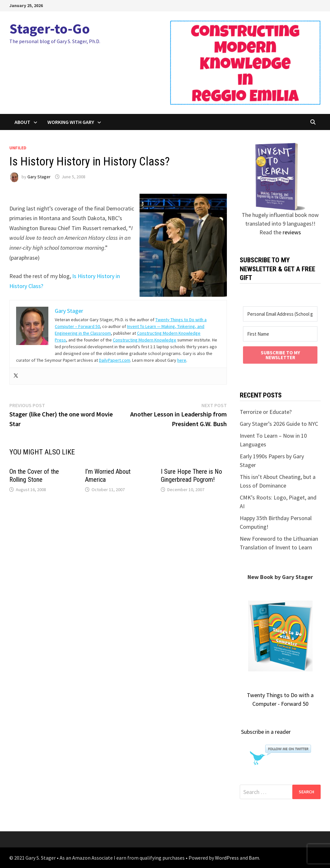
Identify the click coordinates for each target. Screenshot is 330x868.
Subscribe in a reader (266, 732)
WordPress (227, 858)
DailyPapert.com (115, 360)
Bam (254, 858)
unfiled (18, 148)
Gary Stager (39, 177)
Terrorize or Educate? (266, 412)
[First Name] (280, 334)
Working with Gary (71, 122)
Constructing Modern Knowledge (145, 340)
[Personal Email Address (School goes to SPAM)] (280, 314)
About (22, 122)
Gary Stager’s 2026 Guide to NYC (279, 424)
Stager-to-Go (50, 28)
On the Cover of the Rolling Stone (34, 476)
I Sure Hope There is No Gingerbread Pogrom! (191, 476)
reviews (292, 232)
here (182, 360)
